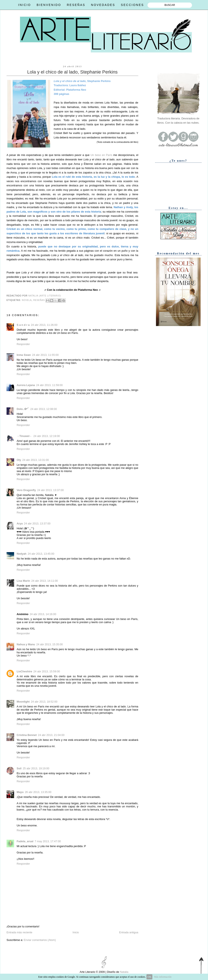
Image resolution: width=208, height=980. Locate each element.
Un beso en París (101, 155)
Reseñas (39, 300)
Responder (23, 344)
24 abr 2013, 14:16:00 (43, 614)
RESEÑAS (76, 5)
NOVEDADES (103, 5)
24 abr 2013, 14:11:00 (45, 581)
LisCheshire (24, 671)
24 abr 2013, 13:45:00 (41, 554)
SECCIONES (132, 5)
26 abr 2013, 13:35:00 (38, 792)
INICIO (25, 5)
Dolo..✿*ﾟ (23, 409)
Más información (163, 977)
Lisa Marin (23, 581)
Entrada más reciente (19, 932)
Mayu (20, 792)
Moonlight (23, 702)
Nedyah (21, 554)
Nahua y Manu (26, 644)
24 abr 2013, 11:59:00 (49, 385)
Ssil (19, 768)
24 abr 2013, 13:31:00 (36, 460)
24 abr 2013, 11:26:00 (44, 325)
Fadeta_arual (25, 841)
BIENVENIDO (49, 5)
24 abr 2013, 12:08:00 (44, 409)
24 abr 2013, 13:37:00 (50, 490)
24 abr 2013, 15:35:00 (50, 644)
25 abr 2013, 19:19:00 (36, 768)
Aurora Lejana (26, 385)
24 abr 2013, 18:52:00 (44, 702)
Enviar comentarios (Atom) (40, 940)
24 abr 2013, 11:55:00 (45, 355)
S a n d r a (23, 325)
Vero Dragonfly (26, 490)
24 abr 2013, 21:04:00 (51, 735)
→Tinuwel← (24, 436)
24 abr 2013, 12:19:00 (47, 436)
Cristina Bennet (27, 735)
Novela (27, 300)
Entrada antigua (129, 932)
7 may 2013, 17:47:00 (48, 841)
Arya (20, 523)
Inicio (76, 932)
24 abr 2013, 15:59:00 (47, 671)
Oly (19, 460)
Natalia (124, 972)
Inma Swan (24, 355)
